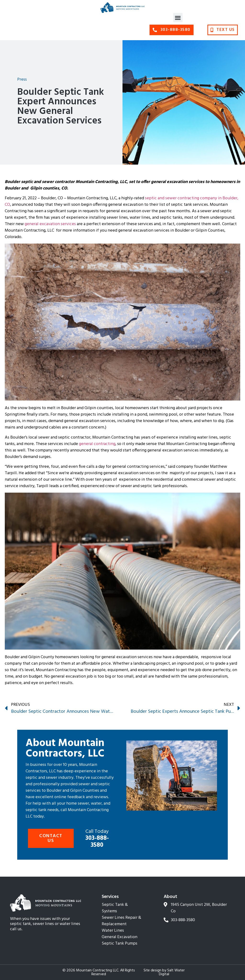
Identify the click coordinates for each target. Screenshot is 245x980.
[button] (178, 18)
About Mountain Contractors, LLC (65, 749)
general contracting (97, 444)
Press (22, 80)
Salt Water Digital (172, 972)
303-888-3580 (97, 839)
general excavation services (50, 224)
